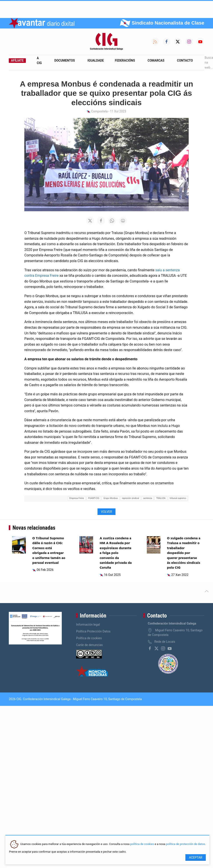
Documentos (65, 60)
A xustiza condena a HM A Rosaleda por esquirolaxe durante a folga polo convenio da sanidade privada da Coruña (116, 553)
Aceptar (196, 857)
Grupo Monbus (111, 498)
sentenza (147, 498)
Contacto (185, 60)
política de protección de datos (186, 844)
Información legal (88, 625)
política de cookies (142, 844)
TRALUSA (161, 498)
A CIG (39, 60)
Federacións (125, 60)
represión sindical (130, 498)
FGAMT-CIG (94, 498)
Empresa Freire (77, 498)
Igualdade (96, 60)
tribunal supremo (178, 498)
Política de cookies (89, 638)
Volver (106, 512)
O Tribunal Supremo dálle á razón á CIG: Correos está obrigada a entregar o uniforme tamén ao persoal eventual (49, 551)
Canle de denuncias (89, 645)
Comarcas (156, 60)
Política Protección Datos (93, 631)
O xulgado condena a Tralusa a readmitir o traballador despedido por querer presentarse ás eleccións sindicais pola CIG (184, 553)
